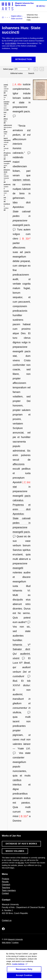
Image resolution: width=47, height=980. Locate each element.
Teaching (6, 888)
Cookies (15, 943)
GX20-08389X (11, 43)
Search (31, 73)
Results (5, 882)
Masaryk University (15, 939)
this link (21, 863)
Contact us (7, 920)
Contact (5, 893)
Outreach (6, 885)
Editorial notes (17, 73)
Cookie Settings (20, 967)
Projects (6, 879)
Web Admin (6, 943)
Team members (9, 890)
